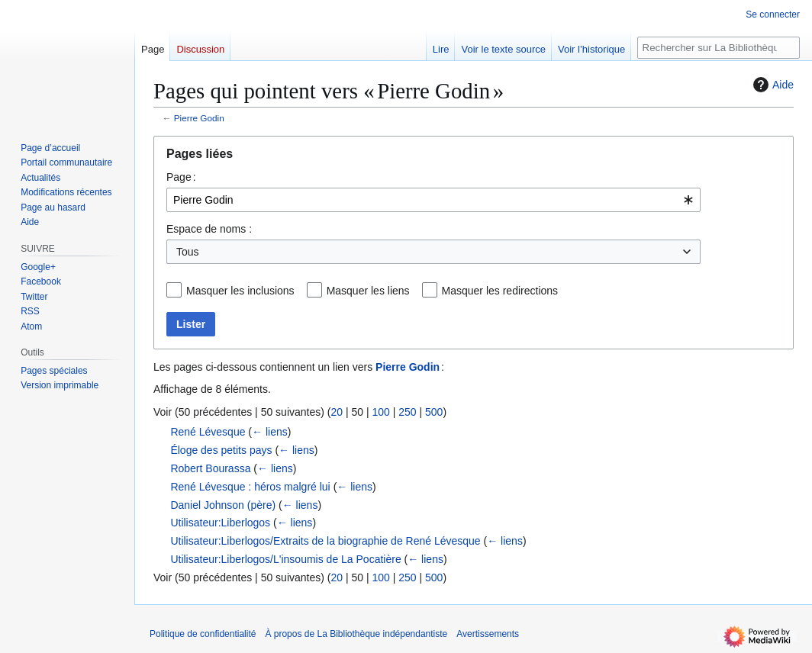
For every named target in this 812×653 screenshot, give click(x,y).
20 (337, 412)
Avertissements (488, 634)
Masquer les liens (368, 291)
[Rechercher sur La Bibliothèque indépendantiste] (719, 48)
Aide (772, 85)
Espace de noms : (209, 229)
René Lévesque (208, 432)
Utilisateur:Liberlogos (220, 523)
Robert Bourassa (210, 468)
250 (407, 412)
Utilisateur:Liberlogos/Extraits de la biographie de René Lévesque (325, 541)
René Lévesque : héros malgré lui (250, 487)
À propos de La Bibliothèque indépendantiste (356, 634)
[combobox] (433, 200)
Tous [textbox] (188, 252)
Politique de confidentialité (203, 634)
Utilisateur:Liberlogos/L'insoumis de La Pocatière (285, 559)
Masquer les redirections (500, 291)
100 (380, 412)
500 (434, 412)
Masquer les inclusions (240, 291)
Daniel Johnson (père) (223, 505)
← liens (270, 432)
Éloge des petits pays (221, 450)
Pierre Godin (199, 118)
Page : (181, 177)
